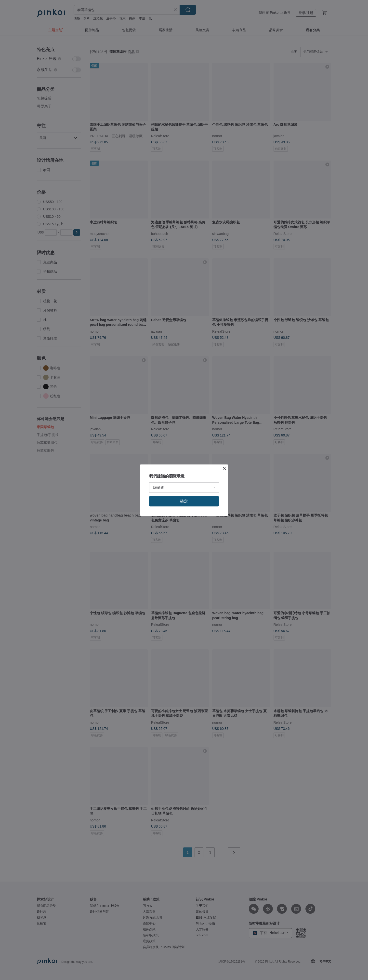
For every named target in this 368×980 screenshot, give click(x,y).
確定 (184, 501)
